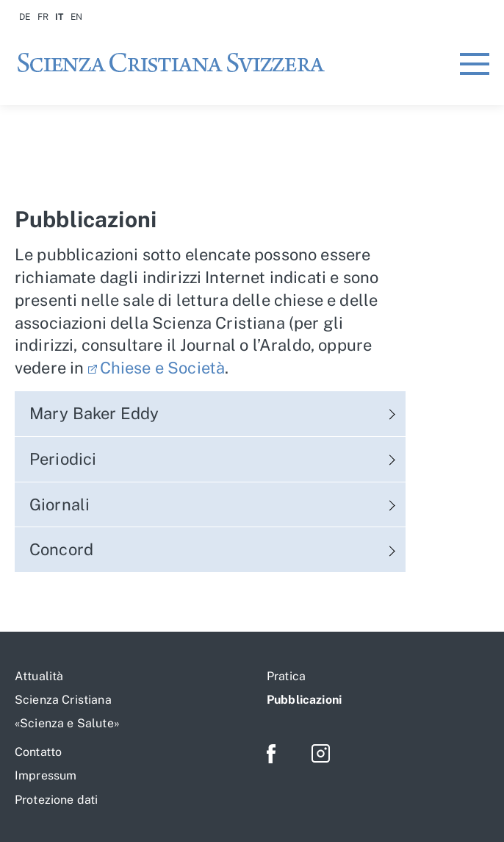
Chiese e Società (163, 368)
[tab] (210, 414)
